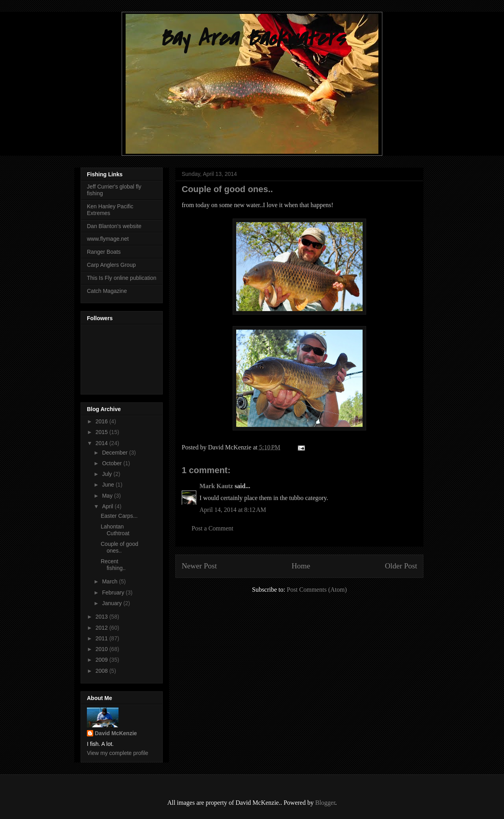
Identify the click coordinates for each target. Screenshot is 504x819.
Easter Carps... (119, 516)
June (109, 485)
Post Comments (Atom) (317, 590)
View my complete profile (118, 753)
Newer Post (199, 566)
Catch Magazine (107, 291)
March (110, 581)
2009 (102, 660)
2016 (102, 421)
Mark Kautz (216, 486)
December (115, 453)
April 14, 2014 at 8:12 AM (233, 510)
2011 (102, 638)
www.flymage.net (108, 239)
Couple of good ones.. (119, 547)
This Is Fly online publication (122, 278)
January (113, 603)
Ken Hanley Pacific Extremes (110, 210)
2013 (102, 617)
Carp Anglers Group (111, 265)
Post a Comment (213, 528)
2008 (102, 671)
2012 (102, 628)
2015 (102, 432)
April (108, 506)
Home (301, 566)
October (113, 463)
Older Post (401, 566)
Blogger (325, 803)
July (108, 474)
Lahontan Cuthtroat (115, 530)
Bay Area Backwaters (252, 39)
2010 (102, 649)
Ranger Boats (104, 252)
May (108, 496)
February (114, 593)
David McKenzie (116, 733)
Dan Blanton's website (114, 226)
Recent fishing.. (113, 565)
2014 (102, 443)
